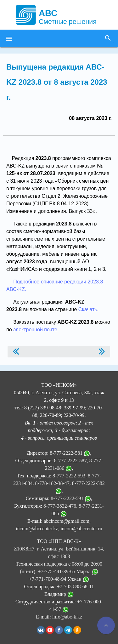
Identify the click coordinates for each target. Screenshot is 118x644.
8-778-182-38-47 (52, 483)
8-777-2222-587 (70, 461)
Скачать (88, 309)
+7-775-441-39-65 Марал (68, 571)
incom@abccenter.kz (37, 529)
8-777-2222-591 (67, 498)
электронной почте (35, 330)
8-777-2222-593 (69, 476)
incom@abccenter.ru (81, 529)
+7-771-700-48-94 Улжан (59, 579)
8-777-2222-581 (66, 453)
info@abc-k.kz (67, 617)
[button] (9, 38)
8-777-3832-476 (60, 506)
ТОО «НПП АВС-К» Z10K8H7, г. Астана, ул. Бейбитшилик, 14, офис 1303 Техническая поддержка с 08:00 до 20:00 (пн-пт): (59, 556)
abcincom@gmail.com (67, 521)
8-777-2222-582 (88, 483)
